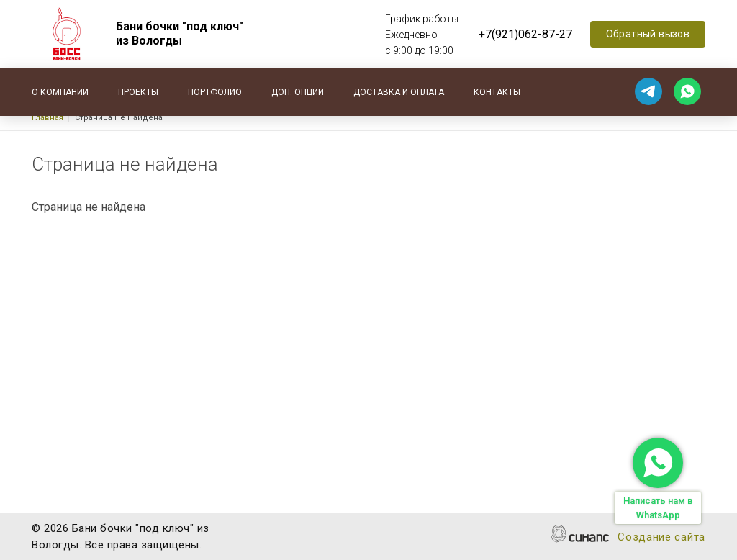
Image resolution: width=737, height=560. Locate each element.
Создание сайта (661, 538)
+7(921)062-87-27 (525, 34)
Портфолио (215, 92)
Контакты (497, 92)
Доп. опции (298, 92)
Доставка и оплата (399, 92)
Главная (48, 118)
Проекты (138, 92)
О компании (60, 92)
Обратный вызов (648, 34)
